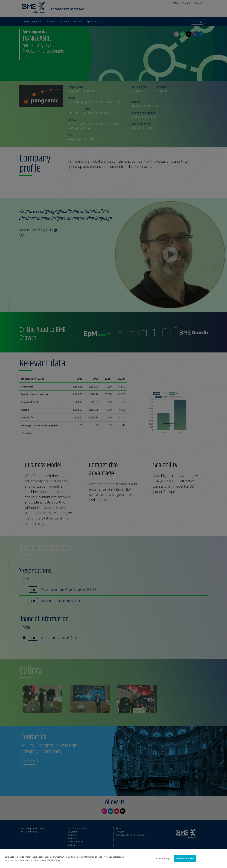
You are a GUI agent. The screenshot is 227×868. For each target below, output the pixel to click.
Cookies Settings (162, 858)
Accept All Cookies (185, 858)
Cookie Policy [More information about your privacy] (54, 860)
